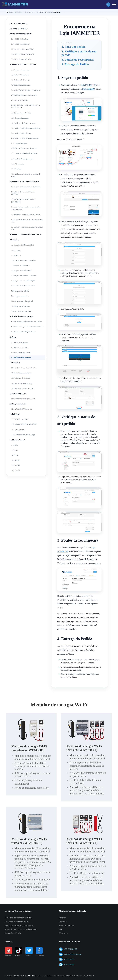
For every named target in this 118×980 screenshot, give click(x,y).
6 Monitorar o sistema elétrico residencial (26, 235)
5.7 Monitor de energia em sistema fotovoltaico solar (27, 228)
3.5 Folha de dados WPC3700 (21, 59)
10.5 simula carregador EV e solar (23, 388)
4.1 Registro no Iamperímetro (21, 70)
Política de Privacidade (74, 975)
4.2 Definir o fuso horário (20, 75)
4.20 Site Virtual (17, 169)
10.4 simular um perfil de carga (22, 383)
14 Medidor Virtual (17, 440)
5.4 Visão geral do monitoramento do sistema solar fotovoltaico (26, 208)
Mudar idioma (89, 975)
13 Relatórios (15, 414)
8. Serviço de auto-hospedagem (22, 317)
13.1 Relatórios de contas (20, 419)
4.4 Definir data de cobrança (21, 85)
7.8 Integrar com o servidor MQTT (23, 281)
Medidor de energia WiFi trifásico (17, 922)
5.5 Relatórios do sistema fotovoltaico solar (26, 214)
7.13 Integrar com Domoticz (21, 306)
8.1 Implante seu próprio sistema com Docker (26, 322)
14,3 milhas (15, 455)
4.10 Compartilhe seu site (20, 118)
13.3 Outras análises (18, 430)
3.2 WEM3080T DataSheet (20, 44)
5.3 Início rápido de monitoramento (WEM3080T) (23, 201)
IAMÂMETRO (88, 89)
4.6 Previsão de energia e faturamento (24, 95)
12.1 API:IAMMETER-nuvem (22, 409)
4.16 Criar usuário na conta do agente (24, 149)
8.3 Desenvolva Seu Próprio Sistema (23, 332)
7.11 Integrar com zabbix (20, 296)
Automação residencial (13, 933)
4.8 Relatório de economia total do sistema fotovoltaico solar (26, 107)
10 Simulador (15, 363)
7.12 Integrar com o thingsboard (22, 301)
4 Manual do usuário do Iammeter (23, 65)
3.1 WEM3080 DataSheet (20, 39)
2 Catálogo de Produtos (19, 28)
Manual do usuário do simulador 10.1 (24, 368)
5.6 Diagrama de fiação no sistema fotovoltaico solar (27, 221)
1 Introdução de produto (19, 23)
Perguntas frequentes (66, 925)
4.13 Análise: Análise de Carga (22, 133)
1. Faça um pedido (74, 47)
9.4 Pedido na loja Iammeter (21, 357)
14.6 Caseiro (16, 470)
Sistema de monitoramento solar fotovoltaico (21, 929)
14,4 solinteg (16, 460)
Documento (63, 922)
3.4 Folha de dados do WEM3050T (23, 54)
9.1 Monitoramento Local (20, 342)
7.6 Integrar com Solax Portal (21, 270)
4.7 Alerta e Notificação (19, 100)
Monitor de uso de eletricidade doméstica (19, 925)
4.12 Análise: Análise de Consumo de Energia (27, 128)
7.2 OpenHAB (16, 250)
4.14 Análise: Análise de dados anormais (25, 138)
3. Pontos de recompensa (78, 60)
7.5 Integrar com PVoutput (20, 265)
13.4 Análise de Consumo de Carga (23, 435)
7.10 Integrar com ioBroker (20, 291)
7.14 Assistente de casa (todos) (22, 311)
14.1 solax (15, 445)
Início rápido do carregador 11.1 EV (23, 399)
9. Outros (13, 337)
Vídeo (61, 929)
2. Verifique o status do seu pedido (79, 53)
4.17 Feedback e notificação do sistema (24, 154)
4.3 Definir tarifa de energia (21, 80)
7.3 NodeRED (16, 255)
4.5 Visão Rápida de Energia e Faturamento (26, 90)
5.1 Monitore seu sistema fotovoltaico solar (26, 187)
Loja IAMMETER (89, 85)
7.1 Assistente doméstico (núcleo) (23, 245)
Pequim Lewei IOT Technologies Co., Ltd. (29, 975)
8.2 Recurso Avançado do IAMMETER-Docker (27, 327)
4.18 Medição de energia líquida (22, 159)
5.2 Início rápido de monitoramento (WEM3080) (23, 193)
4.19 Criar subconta (18, 164)
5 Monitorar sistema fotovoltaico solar (24, 182)
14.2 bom (14, 450)
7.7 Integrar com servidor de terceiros (24, 276)
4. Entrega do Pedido (75, 64)
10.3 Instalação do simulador (21, 378)
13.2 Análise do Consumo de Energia (24, 424)
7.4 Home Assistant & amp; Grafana (23, 260)
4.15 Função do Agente (19, 143)
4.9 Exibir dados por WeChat (21, 113)
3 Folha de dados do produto (21, 34)
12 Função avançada (18, 404)
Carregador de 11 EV (18, 393)
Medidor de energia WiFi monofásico (18, 918)
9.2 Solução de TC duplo (20, 347)
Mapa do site (64, 933)
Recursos (62, 918)
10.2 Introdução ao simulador (21, 373)
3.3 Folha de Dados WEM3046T (22, 49)
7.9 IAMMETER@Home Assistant (23, 286)
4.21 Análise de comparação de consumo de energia (26, 175)
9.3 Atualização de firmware (21, 352)
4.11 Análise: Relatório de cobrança (23, 123)
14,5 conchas (16, 465)
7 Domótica (14, 240)
